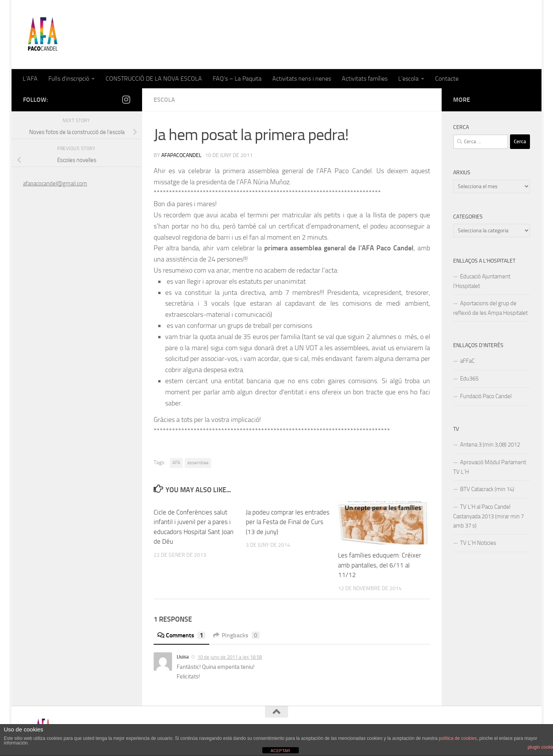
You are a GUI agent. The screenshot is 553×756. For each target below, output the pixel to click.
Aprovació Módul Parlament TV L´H (490, 467)
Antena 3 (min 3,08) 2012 (490, 445)
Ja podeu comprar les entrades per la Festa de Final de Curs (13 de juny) (288, 522)
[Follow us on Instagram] (126, 99)
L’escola (408, 79)
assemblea (198, 463)
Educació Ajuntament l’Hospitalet (482, 281)
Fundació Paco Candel (486, 396)
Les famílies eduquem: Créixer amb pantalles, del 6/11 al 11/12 (380, 565)
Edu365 (469, 379)
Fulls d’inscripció (69, 79)
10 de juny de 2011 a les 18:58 (230, 657)
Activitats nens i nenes (302, 79)
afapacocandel (181, 155)
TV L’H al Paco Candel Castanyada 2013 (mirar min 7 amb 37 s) (488, 516)
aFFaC (467, 361)
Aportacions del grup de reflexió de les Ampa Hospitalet (490, 308)
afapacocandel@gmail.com (55, 184)
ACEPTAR (280, 751)
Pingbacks (236, 635)
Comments (181, 635)
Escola (164, 100)
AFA (176, 463)
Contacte (447, 79)
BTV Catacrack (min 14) (487, 489)
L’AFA (30, 79)
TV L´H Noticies (478, 543)
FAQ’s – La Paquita (237, 79)
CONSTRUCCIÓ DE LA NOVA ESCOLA (154, 79)
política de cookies (458, 738)
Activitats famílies (365, 79)
